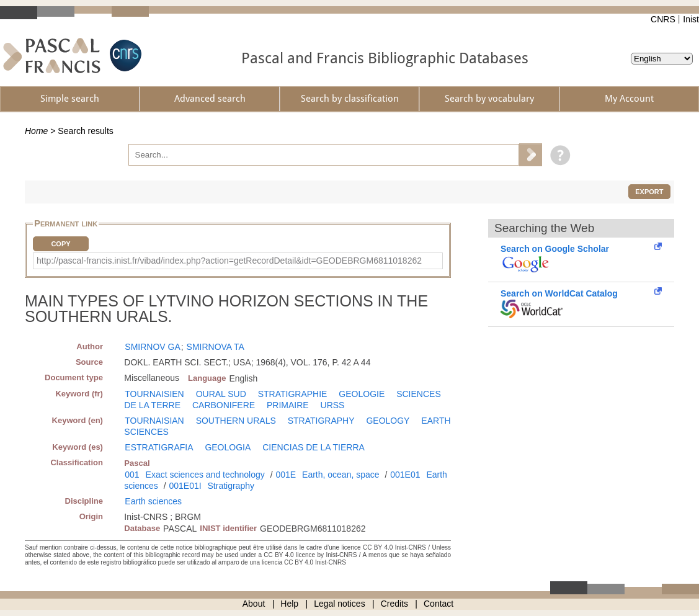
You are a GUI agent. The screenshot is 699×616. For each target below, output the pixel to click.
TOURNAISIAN (154, 421)
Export (649, 192)
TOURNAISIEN (154, 394)
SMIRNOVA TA (216, 347)
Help (289, 604)
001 (132, 475)
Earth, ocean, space (341, 475)
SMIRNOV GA (152, 347)
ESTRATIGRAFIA (159, 447)
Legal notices (340, 604)
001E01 (405, 475)
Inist (691, 19)
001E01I (185, 486)
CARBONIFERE (224, 405)
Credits (394, 604)
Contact (439, 604)
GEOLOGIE (362, 394)
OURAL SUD (221, 394)
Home (36, 131)
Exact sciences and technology (205, 475)
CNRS (663, 19)
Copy (60, 244)
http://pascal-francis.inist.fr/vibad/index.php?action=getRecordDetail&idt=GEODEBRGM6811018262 (229, 261)
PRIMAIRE (288, 405)
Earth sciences (153, 501)
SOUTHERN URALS (236, 421)
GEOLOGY (388, 421)
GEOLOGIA (228, 447)
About (254, 604)
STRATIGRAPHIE (293, 394)
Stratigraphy (231, 486)
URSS (333, 405)
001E (286, 475)
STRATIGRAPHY (321, 421)
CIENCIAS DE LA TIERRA (314, 447)
